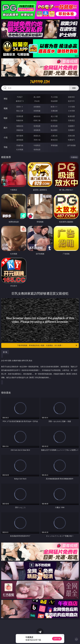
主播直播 (54, 111)
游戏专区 (71, 97)
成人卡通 (54, 116)
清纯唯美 (37, 130)
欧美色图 (54, 126)
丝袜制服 (37, 111)
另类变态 (71, 120)
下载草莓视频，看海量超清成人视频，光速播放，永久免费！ (47, 345)
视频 (6, 108)
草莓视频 (54, 145)
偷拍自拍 (37, 116)
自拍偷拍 (37, 107)
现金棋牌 (54, 101)
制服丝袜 (20, 120)
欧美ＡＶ (54, 107)
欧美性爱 (71, 116)
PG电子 (20, 97)
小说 (6, 137)
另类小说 (37, 140)
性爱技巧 (71, 140)
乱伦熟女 (54, 120)
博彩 (6, 99)
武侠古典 (71, 136)
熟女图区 (54, 130)
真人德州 (37, 97)
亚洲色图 (37, 126)
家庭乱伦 (37, 136)
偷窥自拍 (20, 126)
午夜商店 (37, 145)
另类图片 (71, 130)
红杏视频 (20, 149)
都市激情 (20, 136)
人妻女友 (54, 136)
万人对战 (54, 97)
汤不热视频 (71, 145)
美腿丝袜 (20, 130)
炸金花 (37, 101)
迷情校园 (20, 140)
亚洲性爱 (20, 116)
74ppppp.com (40, 82)
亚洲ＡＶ (20, 107)
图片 (6, 128)
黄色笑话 (54, 140)
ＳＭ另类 (71, 111)
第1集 (5, 352)
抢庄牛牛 (71, 101)
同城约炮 (20, 145)
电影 (6, 118)
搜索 (74, 88)
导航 (6, 147)
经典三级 (37, 120)
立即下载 (57, 639)
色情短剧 (37, 149)
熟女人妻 (20, 111)
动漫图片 (71, 126)
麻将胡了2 (20, 101)
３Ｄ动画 (71, 107)
